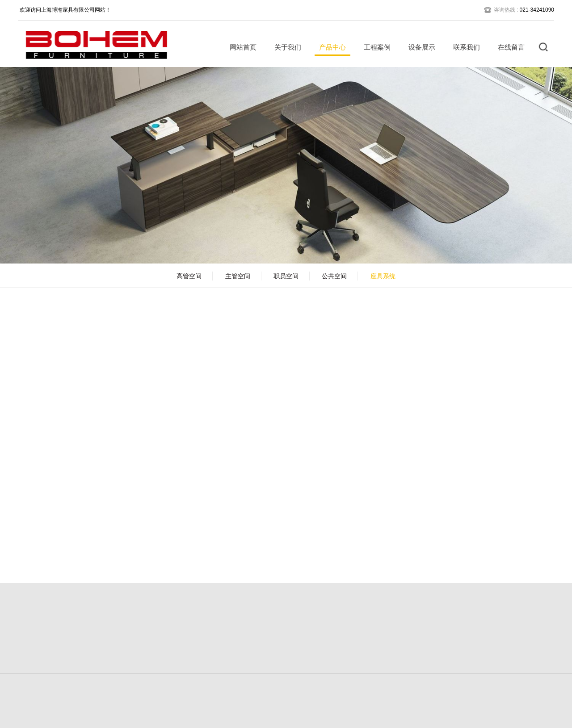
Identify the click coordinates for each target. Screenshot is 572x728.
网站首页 (240, 47)
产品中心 (329, 47)
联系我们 (463, 47)
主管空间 (238, 276)
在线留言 (508, 47)
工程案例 (374, 47)
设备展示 (419, 47)
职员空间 (286, 276)
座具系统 (383, 276)
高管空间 (189, 276)
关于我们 (285, 47)
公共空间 (334, 276)
